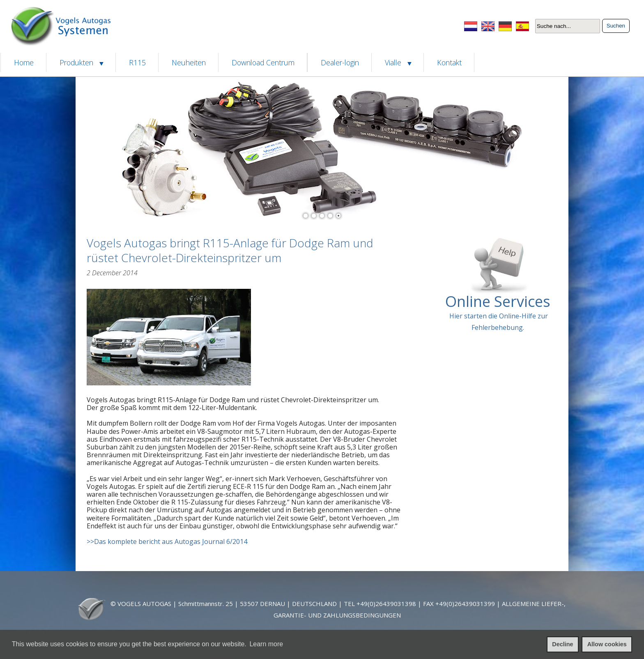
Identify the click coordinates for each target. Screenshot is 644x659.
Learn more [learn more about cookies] (266, 644)
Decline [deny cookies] (562, 644)
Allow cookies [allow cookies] (607, 644)
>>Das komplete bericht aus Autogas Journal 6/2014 (167, 541)
